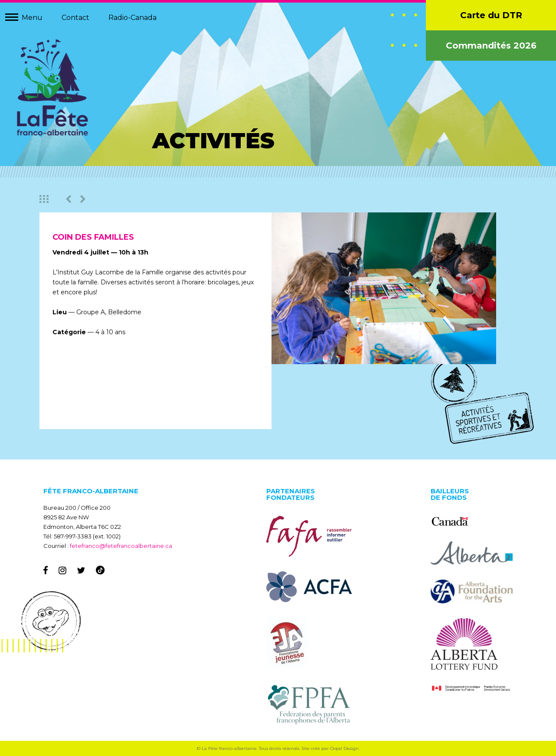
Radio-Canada (132, 18)
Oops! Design (344, 748)
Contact (75, 18)
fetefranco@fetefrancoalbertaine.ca (121, 546)
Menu (32, 18)
